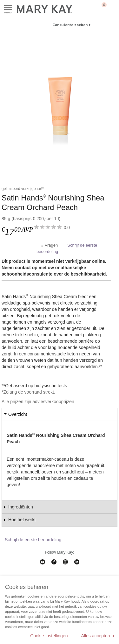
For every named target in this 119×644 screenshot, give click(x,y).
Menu (8, 8)
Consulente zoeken (70, 25)
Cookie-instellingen (49, 636)
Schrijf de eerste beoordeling (33, 540)
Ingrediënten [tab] (21, 507)
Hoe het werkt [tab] (22, 520)
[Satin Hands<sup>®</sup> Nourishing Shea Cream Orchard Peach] (60, 106)
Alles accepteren (97, 636)
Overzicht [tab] (18, 414)
